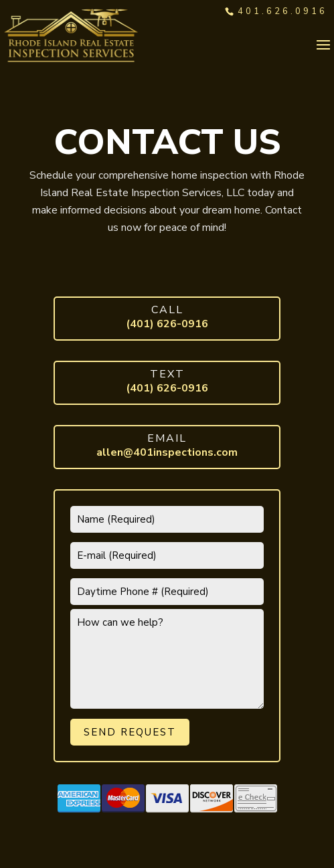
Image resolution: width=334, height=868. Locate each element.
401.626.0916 (282, 11)
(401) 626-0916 (167, 324)
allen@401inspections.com (167, 452)
